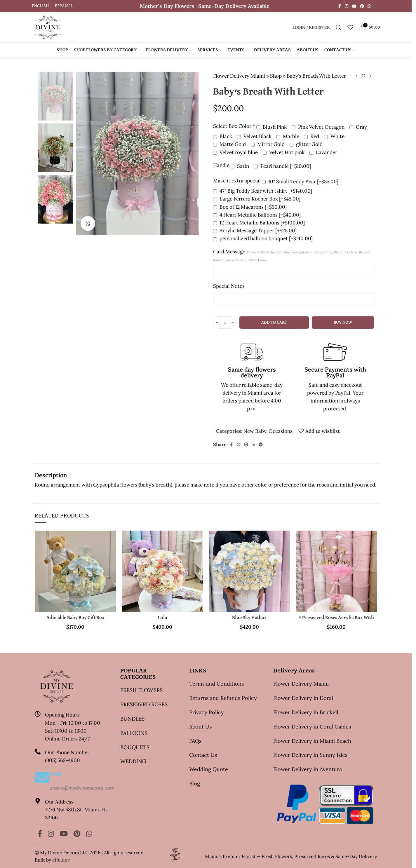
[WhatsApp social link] (369, 6)
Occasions (281, 431)
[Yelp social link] (376, 6)
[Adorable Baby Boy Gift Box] (75, 571)
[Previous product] (356, 76)
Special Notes (229, 286)
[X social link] (239, 445)
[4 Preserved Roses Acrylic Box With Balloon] (336, 571)
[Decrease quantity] (217, 323)
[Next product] (370, 76)
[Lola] (162, 571)
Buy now (343, 322)
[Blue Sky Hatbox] (249, 571)
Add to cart (274, 322)
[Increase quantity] (233, 323)
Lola (162, 618)
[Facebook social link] (340, 6)
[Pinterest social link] (362, 6)
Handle (221, 165)
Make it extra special (237, 181)
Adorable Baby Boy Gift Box (75, 618)
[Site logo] (48, 27)
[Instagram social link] (347, 6)
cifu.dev (61, 860)
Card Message (292, 255)
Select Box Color (234, 126)
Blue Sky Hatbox (249, 618)
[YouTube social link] (354, 6)
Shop (276, 76)
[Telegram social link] (261, 445)
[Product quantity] (225, 323)
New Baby (255, 431)
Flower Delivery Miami (239, 76)
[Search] (339, 27)
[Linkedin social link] (253, 445)
